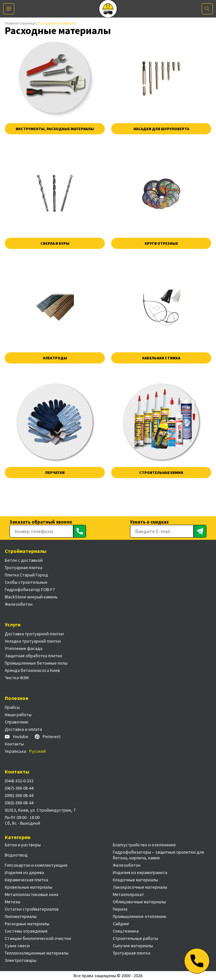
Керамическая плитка (26, 880)
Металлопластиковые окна (32, 894)
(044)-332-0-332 (19, 781)
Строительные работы (135, 938)
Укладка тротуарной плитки (33, 641)
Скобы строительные (26, 582)
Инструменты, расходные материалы (55, 129)
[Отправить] (80, 531)
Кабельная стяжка (161, 358)
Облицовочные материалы (139, 902)
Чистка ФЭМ (17, 678)
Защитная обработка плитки (33, 656)
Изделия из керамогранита (140, 872)
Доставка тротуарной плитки (34, 634)
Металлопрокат (128, 894)
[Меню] (9, 9)
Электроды (55, 358)
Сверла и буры (55, 243)
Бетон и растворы (23, 845)
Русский (38, 751)
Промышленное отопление (140, 916)
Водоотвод (16, 855)
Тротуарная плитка (24, 568)
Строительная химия (161, 472)
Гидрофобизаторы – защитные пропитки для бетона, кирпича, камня (158, 855)
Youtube (17, 737)
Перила (120, 909)
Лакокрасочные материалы (140, 887)
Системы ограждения (26, 931)
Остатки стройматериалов (32, 909)
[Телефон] (197, 961)
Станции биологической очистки (38, 938)
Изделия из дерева (24, 872)
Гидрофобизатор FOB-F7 (30, 589)
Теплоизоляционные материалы (37, 953)
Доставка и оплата (23, 729)
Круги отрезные (161, 243)
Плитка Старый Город (26, 575)
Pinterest (48, 737)
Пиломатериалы (21, 916)
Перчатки (55, 472)
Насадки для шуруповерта (161, 129)
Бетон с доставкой (24, 560)
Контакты (14, 744)
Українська (15, 751)
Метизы (13, 902)
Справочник (17, 722)
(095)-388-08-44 (19, 795)
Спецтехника (126, 931)
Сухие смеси (17, 946)
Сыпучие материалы (133, 946)
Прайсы (12, 707)
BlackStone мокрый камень (31, 597)
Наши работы (18, 715)
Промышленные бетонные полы (36, 663)
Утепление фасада (24, 648)
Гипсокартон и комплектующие (36, 865)
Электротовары (21, 960)
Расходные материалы (27, 924)
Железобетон (19, 604)
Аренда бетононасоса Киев (32, 670)
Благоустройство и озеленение (144, 845)
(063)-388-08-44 (19, 803)
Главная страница (20, 23)
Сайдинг (121, 924)
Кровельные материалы (29, 887)
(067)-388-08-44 (19, 788)
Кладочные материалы (135, 880)
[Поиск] (207, 9)
